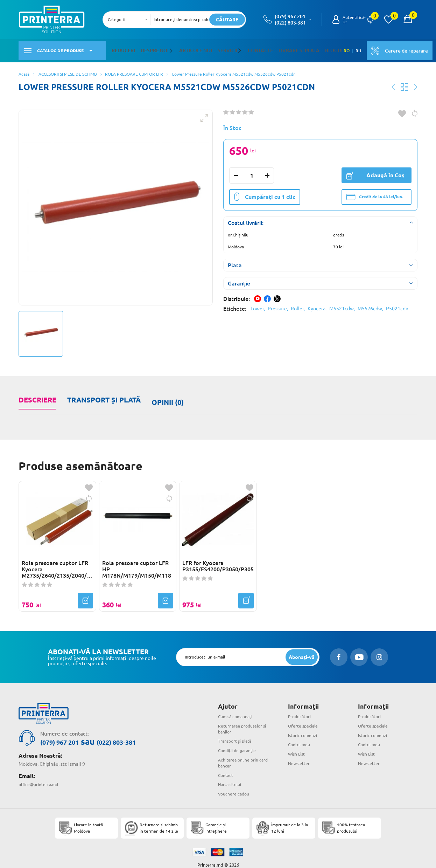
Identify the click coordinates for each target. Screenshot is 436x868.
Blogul (309, 49)
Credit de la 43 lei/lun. (375, 193)
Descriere (37, 395)
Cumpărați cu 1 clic (265, 193)
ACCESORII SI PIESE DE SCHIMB (68, 70)
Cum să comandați (238, 707)
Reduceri (122, 49)
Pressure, (278, 304)
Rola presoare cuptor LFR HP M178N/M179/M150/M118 (137, 560)
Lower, (258, 304)
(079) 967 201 (290, 16)
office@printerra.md (41, 774)
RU (341, 49)
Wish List (298, 744)
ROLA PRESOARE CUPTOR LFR (134, 70)
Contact (227, 765)
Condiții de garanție (240, 741)
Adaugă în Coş (375, 171)
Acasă (24, 70)
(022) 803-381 (290, 23)
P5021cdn (397, 304)
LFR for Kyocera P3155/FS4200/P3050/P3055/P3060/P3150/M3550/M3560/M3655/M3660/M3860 (218, 557)
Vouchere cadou (236, 784)
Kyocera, (317, 304)
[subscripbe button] (301, 647)
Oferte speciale (305, 716)
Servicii (215, 49)
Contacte (245, 49)
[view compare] (370, 20)
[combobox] (129, 20)
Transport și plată (102, 395)
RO (329, 49)
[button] (165, 49)
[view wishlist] (388, 20)
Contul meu (301, 735)
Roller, (298, 304)
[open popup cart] (408, 20)
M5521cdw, (342, 304)
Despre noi (150, 49)
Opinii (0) (165, 395)
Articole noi (187, 49)
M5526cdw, (370, 304)
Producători (301, 707)
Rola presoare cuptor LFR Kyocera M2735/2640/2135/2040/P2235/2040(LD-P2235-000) (57, 560)
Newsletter (301, 754)
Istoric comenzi (305, 725)
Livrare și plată (278, 49)
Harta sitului (232, 775)
